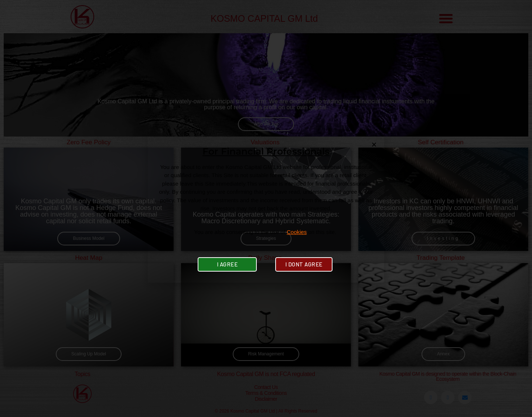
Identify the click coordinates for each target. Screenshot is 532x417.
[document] (266, 208)
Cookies (297, 232)
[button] (374, 144)
